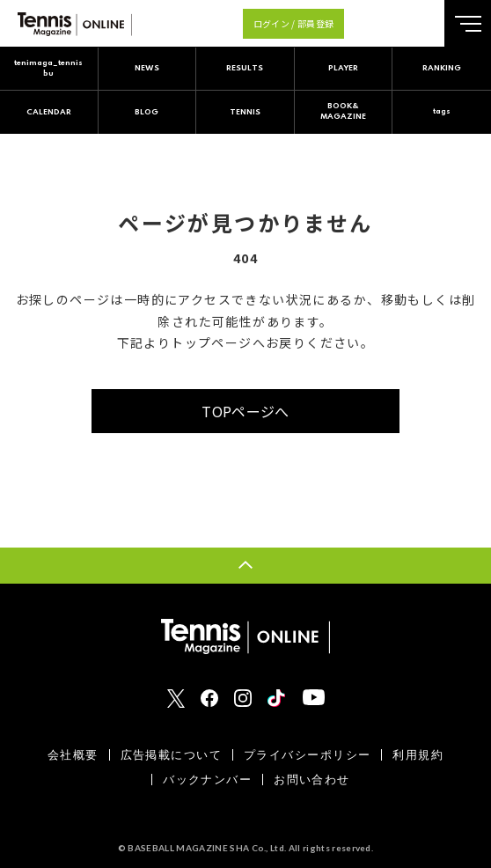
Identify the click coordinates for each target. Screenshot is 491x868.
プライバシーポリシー (307, 755)
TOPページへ (245, 411)
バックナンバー (207, 780)
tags (442, 111)
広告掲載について (171, 755)
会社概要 (73, 755)
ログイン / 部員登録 (294, 23)
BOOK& (344, 112)
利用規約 (418, 755)
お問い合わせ (312, 780)
